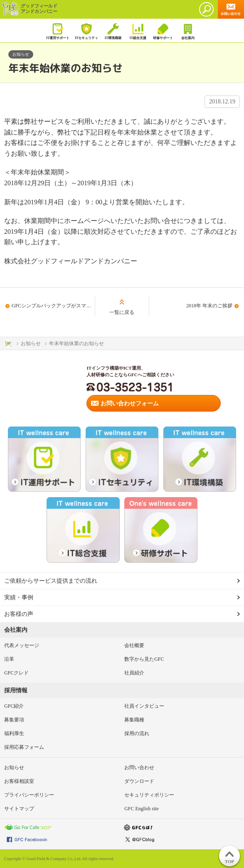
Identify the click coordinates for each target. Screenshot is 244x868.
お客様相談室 (19, 781)
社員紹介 (134, 673)
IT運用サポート (58, 31)
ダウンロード (139, 781)
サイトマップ (19, 809)
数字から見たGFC (144, 659)
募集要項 (14, 720)
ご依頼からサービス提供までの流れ (51, 581)
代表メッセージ (22, 645)
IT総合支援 (138, 31)
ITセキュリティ (86, 31)
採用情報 (16, 690)
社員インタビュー (144, 706)
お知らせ (14, 767)
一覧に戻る (122, 312)
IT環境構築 (113, 31)
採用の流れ (137, 733)
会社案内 (188, 31)
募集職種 (134, 720)
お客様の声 (19, 614)
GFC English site (142, 809)
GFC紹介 (14, 706)
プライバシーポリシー (29, 795)
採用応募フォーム (24, 747)
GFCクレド (16, 673)
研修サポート (163, 31)
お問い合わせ (139, 767)
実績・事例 (19, 597)
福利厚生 (14, 733)
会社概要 (134, 645)
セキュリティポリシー (149, 795)
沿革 (9, 659)
